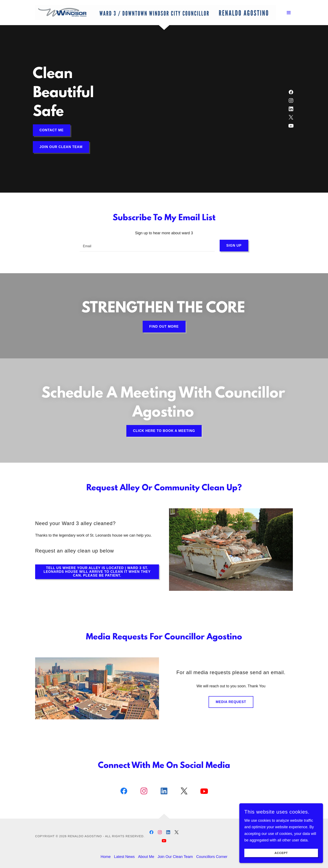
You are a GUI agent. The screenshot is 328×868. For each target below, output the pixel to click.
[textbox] (147, 246)
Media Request (231, 702)
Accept (281, 859)
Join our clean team (61, 147)
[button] (289, 13)
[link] (156, 12)
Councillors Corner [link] (212, 857)
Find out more (164, 326)
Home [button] (106, 857)
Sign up (234, 245)
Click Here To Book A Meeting (164, 431)
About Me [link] (146, 857)
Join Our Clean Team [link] (175, 857)
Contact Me (52, 130)
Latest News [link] (124, 857)
